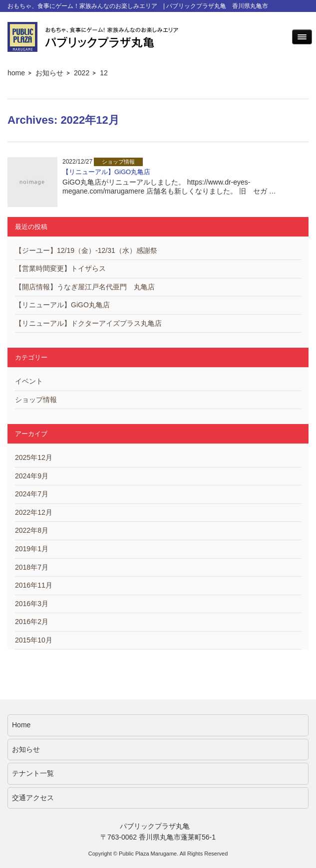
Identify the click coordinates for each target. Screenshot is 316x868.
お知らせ (49, 73)
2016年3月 (32, 604)
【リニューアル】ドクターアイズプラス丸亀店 (88, 323)
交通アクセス (33, 798)
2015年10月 (34, 640)
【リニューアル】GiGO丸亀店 (106, 172)
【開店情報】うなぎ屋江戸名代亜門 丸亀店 (85, 287)
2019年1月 (32, 549)
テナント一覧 (33, 773)
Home (21, 725)
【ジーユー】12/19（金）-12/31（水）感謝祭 (86, 250)
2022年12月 (34, 512)
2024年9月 (32, 476)
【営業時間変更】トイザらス (60, 268)
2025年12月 (34, 457)
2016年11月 (34, 585)
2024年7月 (32, 494)
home (16, 73)
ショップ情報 (36, 400)
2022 (82, 73)
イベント (29, 381)
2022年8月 (32, 530)
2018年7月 (32, 567)
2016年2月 (32, 622)
